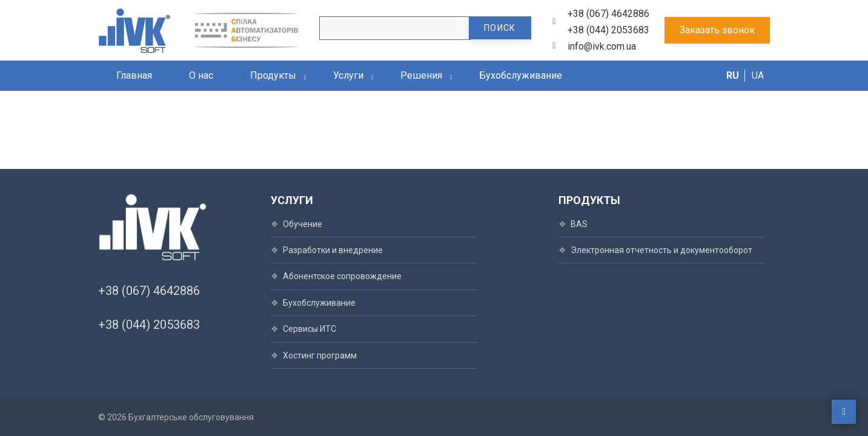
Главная (134, 75)
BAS (579, 224)
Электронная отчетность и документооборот (661, 250)
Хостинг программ (320, 355)
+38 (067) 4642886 (608, 14)
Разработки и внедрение (333, 250)
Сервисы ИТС (310, 329)
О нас (201, 75)
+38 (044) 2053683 (608, 30)
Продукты (273, 75)
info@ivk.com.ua (602, 46)
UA (758, 75)
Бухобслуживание (521, 75)
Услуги (348, 75)
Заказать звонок (717, 30)
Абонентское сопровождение (342, 276)
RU (733, 75)
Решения (421, 75)
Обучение (303, 224)
